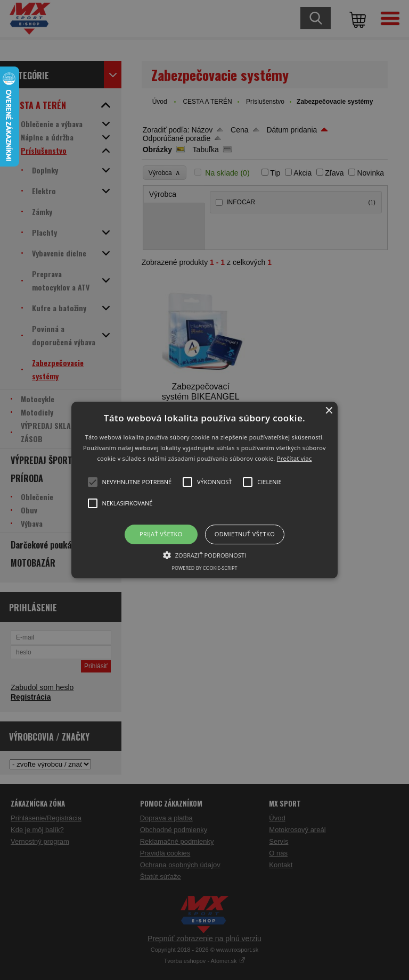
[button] (205, 490)
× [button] (328, 411)
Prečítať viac (295, 458)
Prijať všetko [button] (161, 534)
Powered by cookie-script (205, 568)
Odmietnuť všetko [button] (245, 534)
